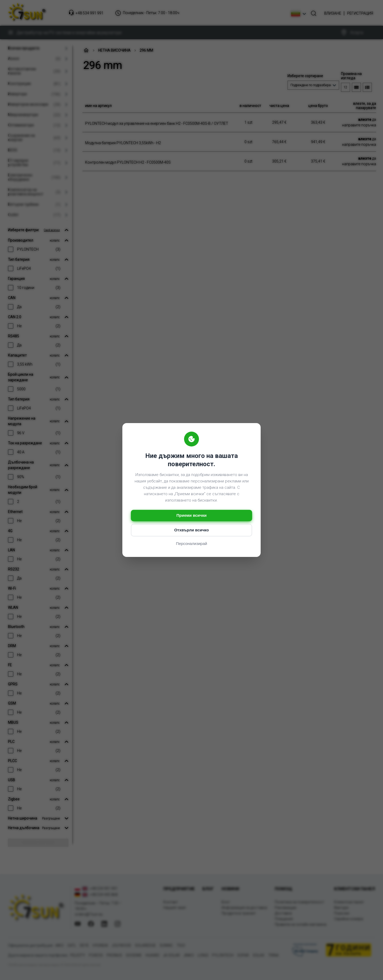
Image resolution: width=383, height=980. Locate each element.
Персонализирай (191, 544)
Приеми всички (191, 516)
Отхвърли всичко (191, 530)
